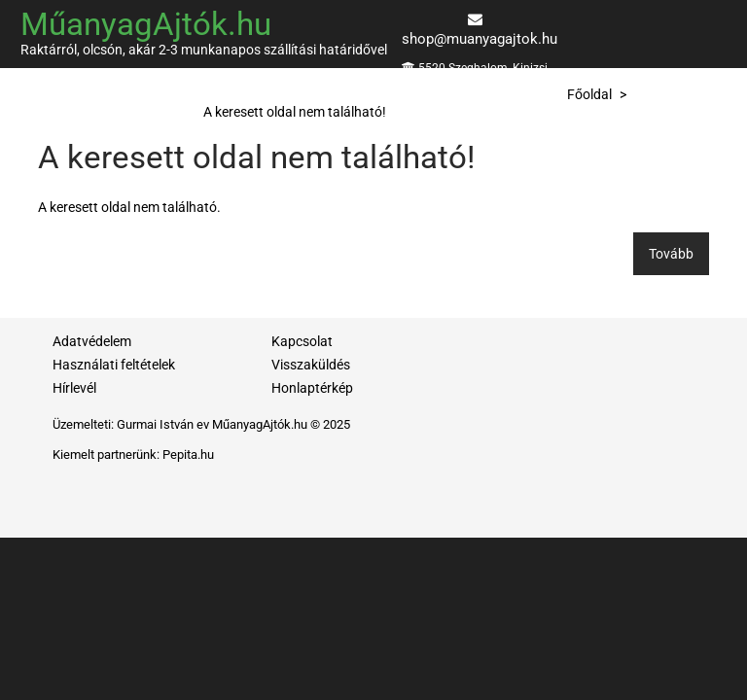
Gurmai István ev (163, 424)
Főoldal (589, 94)
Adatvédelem (92, 341)
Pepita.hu (188, 455)
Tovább (671, 254)
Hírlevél (74, 388)
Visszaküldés (311, 365)
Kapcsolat (302, 341)
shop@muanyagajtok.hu (480, 39)
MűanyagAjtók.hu (146, 24)
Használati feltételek (114, 365)
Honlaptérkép (312, 388)
